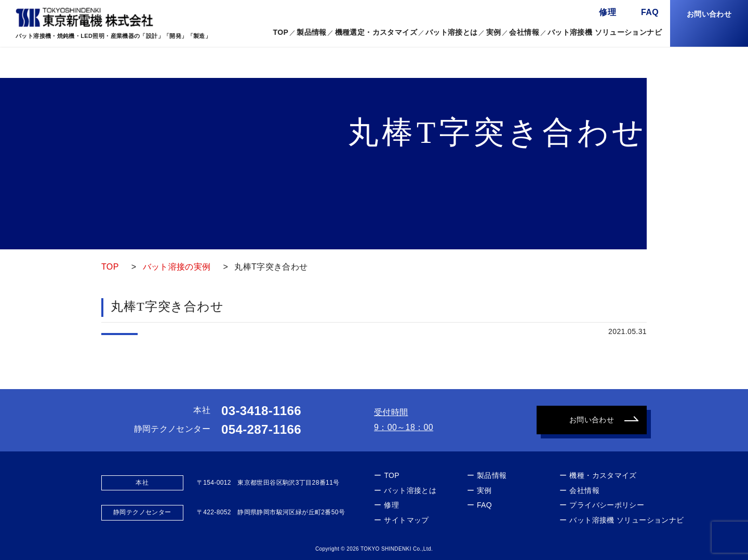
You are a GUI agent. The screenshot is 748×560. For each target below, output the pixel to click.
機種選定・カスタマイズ (376, 32)
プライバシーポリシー (607, 505)
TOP (280, 32)
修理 (607, 12)
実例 (494, 32)
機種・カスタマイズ (603, 475)
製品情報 (492, 475)
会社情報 (524, 32)
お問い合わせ (709, 14)
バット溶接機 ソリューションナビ (605, 32)
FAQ (650, 12)
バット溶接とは (452, 32)
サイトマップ (406, 520)
